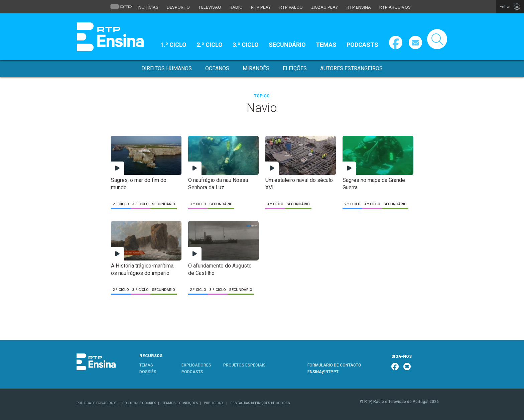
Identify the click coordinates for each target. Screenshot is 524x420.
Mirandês (256, 68)
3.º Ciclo (246, 45)
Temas (326, 45)
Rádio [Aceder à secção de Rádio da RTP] (236, 7)
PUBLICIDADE (214, 403)
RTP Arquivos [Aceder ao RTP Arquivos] (395, 7)
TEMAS (146, 365)
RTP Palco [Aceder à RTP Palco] (291, 7)
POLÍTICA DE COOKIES (139, 403)
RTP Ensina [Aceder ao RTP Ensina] (359, 7)
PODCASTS (192, 372)
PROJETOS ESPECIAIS (244, 365)
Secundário (287, 45)
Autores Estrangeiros (351, 68)
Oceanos (217, 68)
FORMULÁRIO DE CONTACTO (334, 365)
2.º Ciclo (210, 45)
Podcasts (362, 45)
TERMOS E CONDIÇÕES (180, 403)
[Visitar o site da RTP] (121, 7)
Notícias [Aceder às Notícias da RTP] (148, 7)
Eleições (295, 68)
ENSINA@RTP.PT (323, 372)
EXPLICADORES (196, 365)
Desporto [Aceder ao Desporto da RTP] (178, 7)
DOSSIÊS (148, 372)
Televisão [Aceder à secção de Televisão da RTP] (210, 7)
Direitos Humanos (167, 68)
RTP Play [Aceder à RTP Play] (261, 7)
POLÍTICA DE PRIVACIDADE (97, 403)
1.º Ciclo (173, 45)
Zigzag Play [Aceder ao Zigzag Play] (325, 7)
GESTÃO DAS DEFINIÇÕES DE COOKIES (260, 403)
